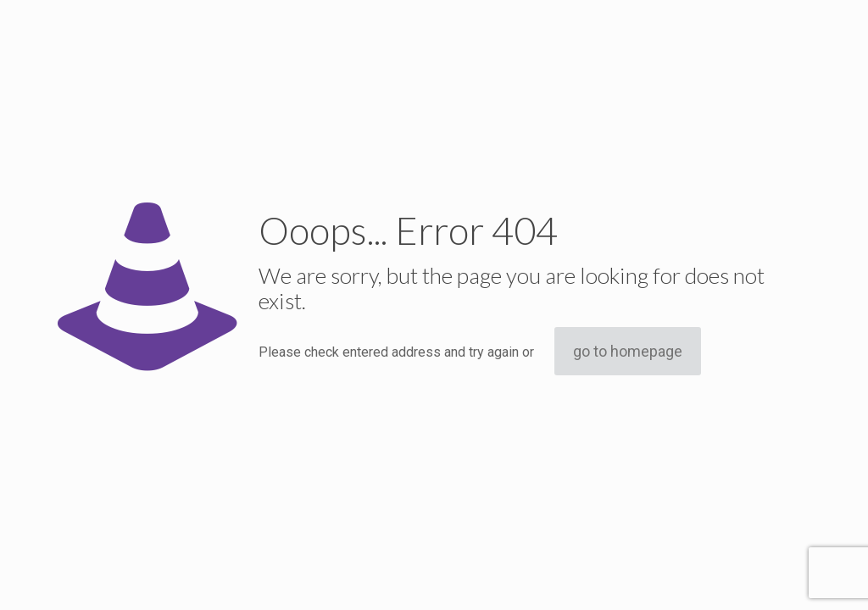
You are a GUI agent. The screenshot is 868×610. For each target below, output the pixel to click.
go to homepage (628, 351)
